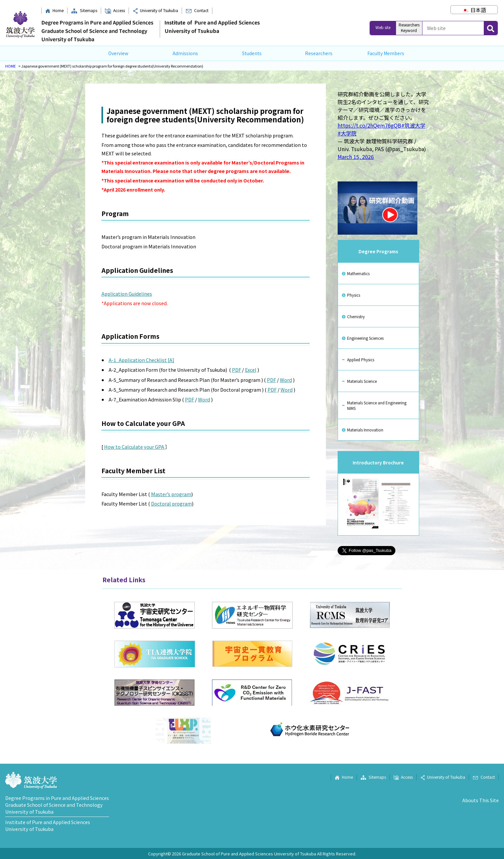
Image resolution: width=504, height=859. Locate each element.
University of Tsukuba (155, 10)
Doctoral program (171, 503)
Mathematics (358, 273)
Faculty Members (386, 53)
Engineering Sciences (365, 338)
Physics (354, 295)
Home (54, 10)
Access (115, 10)
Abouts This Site (481, 800)
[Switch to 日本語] (474, 10)
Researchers (319, 53)
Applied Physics (361, 359)
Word (286, 380)
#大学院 (347, 133)
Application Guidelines (127, 294)
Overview (118, 53)
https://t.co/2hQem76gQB (369, 125)
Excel (251, 370)
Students (252, 53)
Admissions (185, 53)
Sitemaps (84, 10)
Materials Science (362, 381)
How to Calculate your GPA (135, 447)
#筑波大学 (413, 125)
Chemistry (356, 316)
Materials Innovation (365, 430)
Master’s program (171, 494)
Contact (197, 10)
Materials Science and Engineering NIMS (377, 405)
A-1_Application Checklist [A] (141, 360)
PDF (237, 370)
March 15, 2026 (356, 157)
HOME (10, 66)
